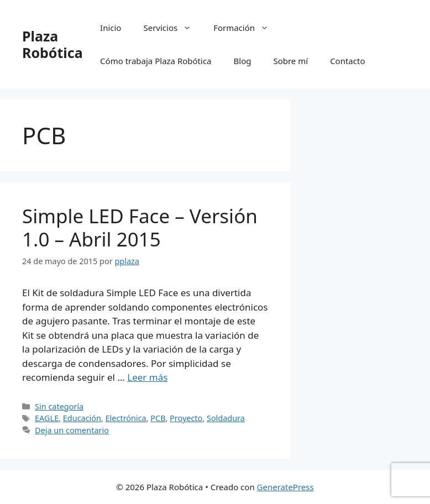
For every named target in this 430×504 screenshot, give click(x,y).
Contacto (347, 61)
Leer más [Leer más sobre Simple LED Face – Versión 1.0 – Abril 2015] (147, 377)
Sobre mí (290, 61)
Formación (247, 28)
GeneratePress (285, 487)
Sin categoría (59, 406)
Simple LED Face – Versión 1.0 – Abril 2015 (140, 227)
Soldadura (226, 418)
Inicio (111, 28)
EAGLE (47, 418)
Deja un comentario (72, 430)
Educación (82, 418)
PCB (158, 418)
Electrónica (126, 418)
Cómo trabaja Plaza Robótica (156, 61)
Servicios (173, 28)
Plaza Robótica (53, 44)
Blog (243, 61)
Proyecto (186, 418)
